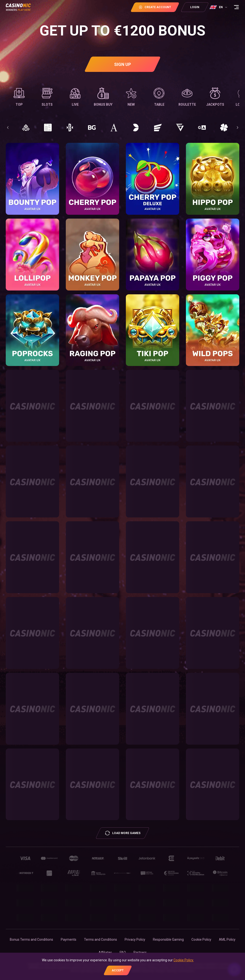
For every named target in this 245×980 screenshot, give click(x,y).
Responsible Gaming (168, 939)
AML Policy (227, 939)
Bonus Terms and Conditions (31, 939)
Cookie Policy (201, 939)
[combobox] (219, 7)
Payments (69, 939)
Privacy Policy (135, 939)
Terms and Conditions (100, 939)
